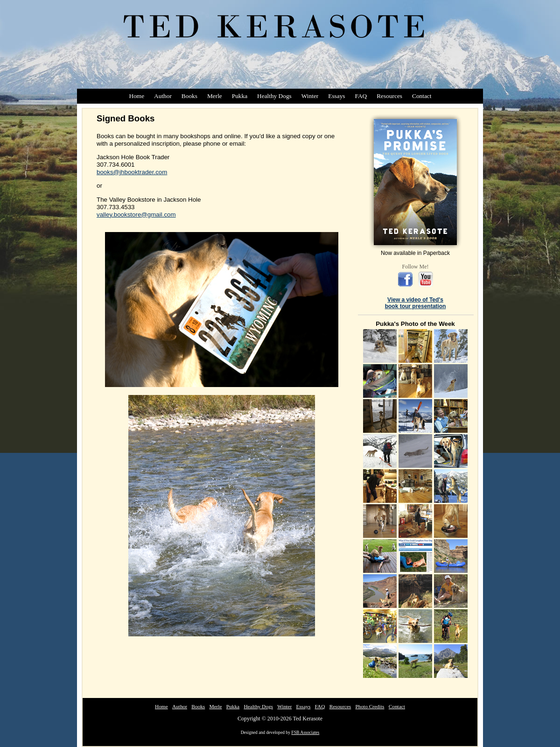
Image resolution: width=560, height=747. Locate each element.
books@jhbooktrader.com (132, 172)
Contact (422, 96)
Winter (310, 96)
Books (189, 96)
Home (137, 96)
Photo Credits (370, 706)
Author (163, 96)
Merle (215, 96)
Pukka (240, 96)
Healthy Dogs (274, 96)
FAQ (361, 96)
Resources (389, 96)
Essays (336, 96)
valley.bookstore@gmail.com (136, 215)
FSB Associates (305, 732)
